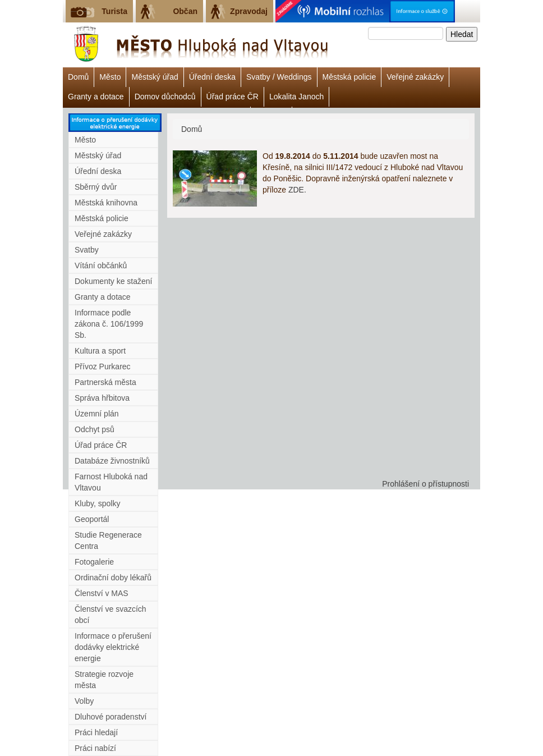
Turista (114, 11)
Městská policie (349, 77)
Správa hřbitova (102, 398)
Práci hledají (96, 732)
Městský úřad (155, 77)
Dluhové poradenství (111, 717)
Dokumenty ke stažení (114, 281)
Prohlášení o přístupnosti (425, 484)
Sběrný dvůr (96, 187)
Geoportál (92, 519)
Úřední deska (212, 77)
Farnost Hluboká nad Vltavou (111, 482)
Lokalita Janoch (296, 97)
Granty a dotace (96, 97)
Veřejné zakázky (415, 77)
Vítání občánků (101, 265)
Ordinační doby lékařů (113, 578)
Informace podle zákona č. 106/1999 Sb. (109, 324)
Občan (185, 11)
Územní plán (97, 414)
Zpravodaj (249, 11)
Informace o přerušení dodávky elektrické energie (113, 647)
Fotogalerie (94, 562)
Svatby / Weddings (279, 77)
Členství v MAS (102, 593)
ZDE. (297, 190)
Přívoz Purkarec (103, 366)
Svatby (87, 250)
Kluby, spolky (97, 503)
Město (110, 77)
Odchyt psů (95, 429)
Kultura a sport (100, 351)
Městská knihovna (106, 203)
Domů (78, 77)
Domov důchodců (165, 97)
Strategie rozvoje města (104, 680)
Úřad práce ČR (233, 97)
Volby (84, 701)
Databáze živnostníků (112, 461)
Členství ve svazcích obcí (111, 615)
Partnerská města (105, 382)
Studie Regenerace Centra (108, 540)
